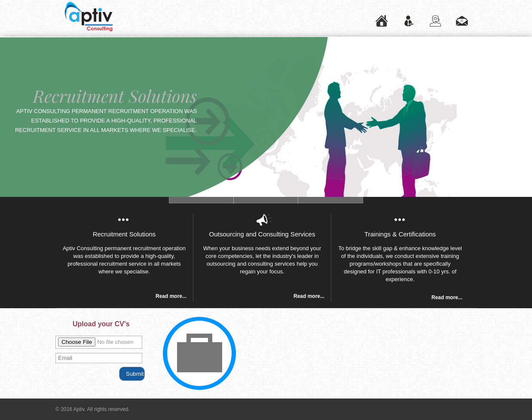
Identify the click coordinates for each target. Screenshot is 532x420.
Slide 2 (202, 200)
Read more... (171, 296)
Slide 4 (330, 200)
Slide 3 (266, 200)
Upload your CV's (101, 324)
